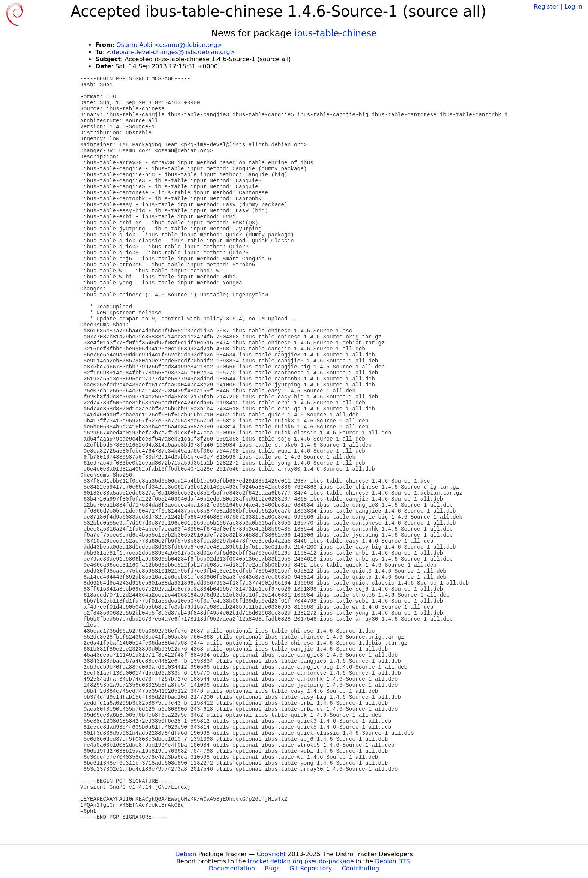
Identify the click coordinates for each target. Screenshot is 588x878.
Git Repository (311, 868)
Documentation (232, 868)
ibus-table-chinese (336, 33)
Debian (186, 854)
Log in (573, 7)
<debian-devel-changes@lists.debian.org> (171, 52)
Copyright (271, 854)
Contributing (361, 868)
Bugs (272, 868)
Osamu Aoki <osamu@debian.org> (169, 45)
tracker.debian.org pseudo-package (301, 861)
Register (546, 7)
